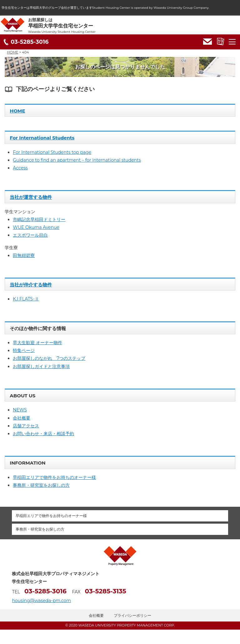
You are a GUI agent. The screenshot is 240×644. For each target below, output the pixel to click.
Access (20, 168)
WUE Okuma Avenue (36, 227)
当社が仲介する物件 (31, 285)
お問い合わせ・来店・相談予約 (43, 434)
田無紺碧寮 (24, 255)
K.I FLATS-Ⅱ (26, 299)
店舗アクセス (26, 426)
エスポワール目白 (30, 235)
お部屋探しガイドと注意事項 (41, 366)
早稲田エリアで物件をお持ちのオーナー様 (54, 477)
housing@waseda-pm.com (41, 601)
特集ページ (24, 350)
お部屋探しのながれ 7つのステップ (49, 358)
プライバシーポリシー (132, 615)
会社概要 (22, 418)
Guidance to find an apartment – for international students (77, 160)
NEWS (20, 410)
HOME (17, 111)
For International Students (42, 138)
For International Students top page (52, 152)
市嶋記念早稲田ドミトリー (39, 219)
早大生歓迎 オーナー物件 (37, 343)
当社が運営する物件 (31, 197)
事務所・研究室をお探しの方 (41, 485)
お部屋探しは (134, 26)
